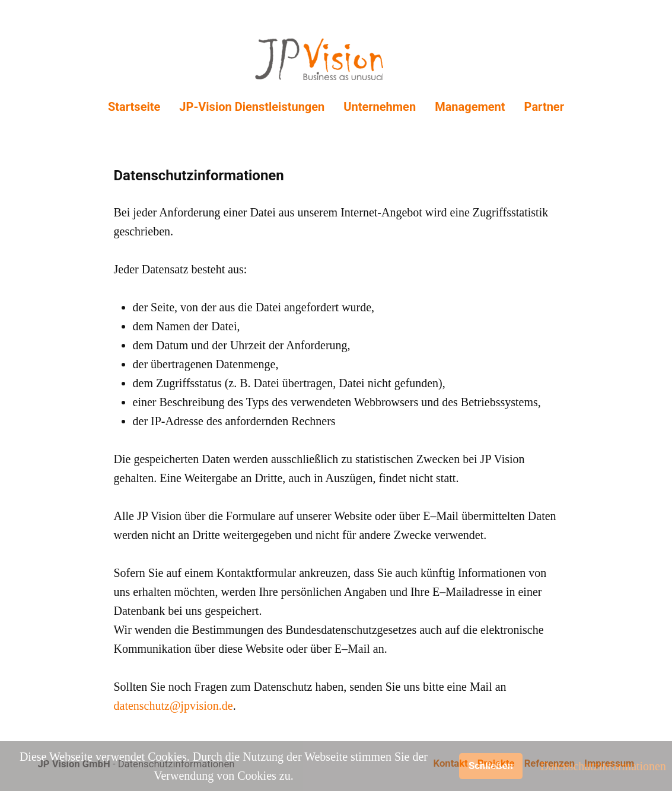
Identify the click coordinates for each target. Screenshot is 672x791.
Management (470, 107)
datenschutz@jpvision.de (173, 706)
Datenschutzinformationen (603, 766)
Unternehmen (380, 107)
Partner (544, 107)
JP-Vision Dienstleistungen (252, 107)
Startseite (134, 107)
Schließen (491, 766)
